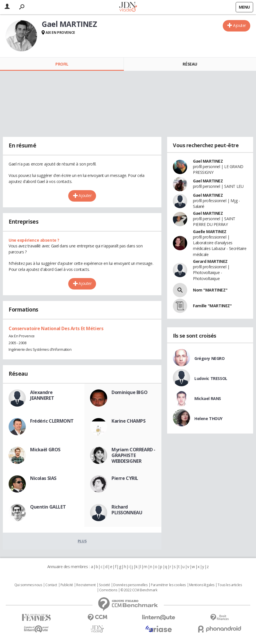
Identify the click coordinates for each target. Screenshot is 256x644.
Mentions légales (202, 585)
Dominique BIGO (129, 392)
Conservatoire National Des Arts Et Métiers (56, 328)
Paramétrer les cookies (168, 585)
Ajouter (240, 25)
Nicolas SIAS (43, 478)
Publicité (67, 585)
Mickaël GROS (45, 450)
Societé (104, 585)
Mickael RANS (208, 398)
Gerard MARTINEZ (210, 261)
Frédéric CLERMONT (52, 421)
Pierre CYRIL (125, 478)
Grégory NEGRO (210, 358)
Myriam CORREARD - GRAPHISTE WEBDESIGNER (133, 455)
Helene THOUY (208, 418)
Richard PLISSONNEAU (127, 510)
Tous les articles (230, 585)
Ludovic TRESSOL (211, 378)
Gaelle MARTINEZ (210, 232)
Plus (82, 541)
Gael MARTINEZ (208, 161)
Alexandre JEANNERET (42, 395)
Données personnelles (130, 585)
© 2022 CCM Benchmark (139, 590)
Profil (62, 64)
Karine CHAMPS (129, 421)
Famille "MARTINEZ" (212, 306)
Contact (51, 585)
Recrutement (86, 585)
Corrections (108, 590)
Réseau (190, 64)
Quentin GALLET (48, 507)
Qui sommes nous (28, 585)
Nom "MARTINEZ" (210, 290)
